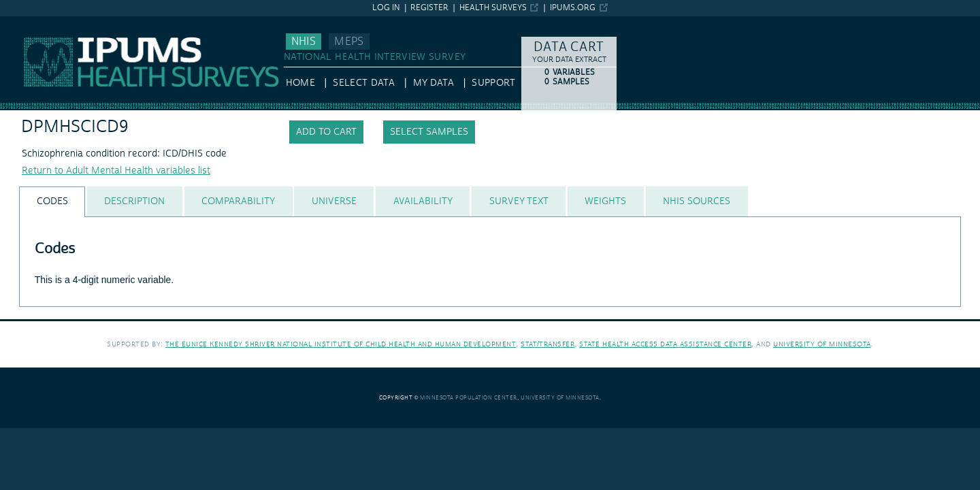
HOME (300, 83)
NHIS (304, 42)
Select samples (429, 132)
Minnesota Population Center (469, 398)
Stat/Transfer (548, 344)
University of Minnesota (822, 344)
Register (429, 8)
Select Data (364, 83)
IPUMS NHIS (27, 22)
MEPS (349, 42)
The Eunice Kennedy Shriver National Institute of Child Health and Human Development (341, 344)
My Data (434, 83)
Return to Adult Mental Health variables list (116, 171)
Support (493, 83)
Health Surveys (493, 8)
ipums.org (573, 8)
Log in (386, 8)
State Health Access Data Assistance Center (665, 344)
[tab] (52, 202)
